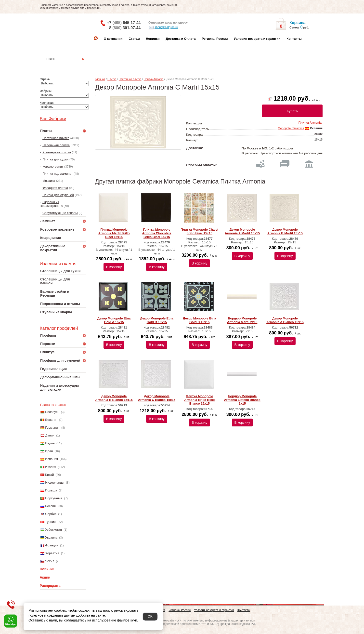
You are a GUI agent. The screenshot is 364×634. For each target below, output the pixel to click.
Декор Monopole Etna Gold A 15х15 (114, 320)
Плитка (112, 79)
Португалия (54, 498)
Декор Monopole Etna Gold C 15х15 (199, 320)
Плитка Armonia (154, 79)
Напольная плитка (56, 145)
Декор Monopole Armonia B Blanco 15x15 (114, 398)
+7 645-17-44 (124, 23)
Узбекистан (53, 530)
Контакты (294, 39)
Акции (45, 577)
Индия (50, 443)
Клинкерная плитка (57, 152)
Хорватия (52, 553)
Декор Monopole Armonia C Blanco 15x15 (157, 398)
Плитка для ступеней (58, 195)
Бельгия (51, 420)
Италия (51, 467)
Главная (100, 79)
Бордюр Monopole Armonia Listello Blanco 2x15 (242, 400)
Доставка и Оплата (181, 39)
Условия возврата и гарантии (257, 39)
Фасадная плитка (55, 188)
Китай (49, 475)
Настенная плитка (68, 66)
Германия (52, 428)
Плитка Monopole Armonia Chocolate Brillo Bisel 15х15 (157, 233)
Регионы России (215, 39)
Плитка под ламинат (58, 174)
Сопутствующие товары (60, 213)
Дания (50, 435)
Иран (49, 451)
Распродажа (50, 586)
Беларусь (52, 412)
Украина (51, 537)
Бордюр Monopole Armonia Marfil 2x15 (242, 320)
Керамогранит (53, 166)
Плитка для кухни (55, 159)
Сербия (51, 514)
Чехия (50, 561)
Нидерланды (55, 482)
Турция (50, 522)
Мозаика (49, 181)
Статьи (134, 39)
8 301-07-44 (125, 28)
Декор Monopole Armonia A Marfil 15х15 (242, 231)
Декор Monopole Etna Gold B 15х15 (157, 320)
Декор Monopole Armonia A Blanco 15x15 (285, 320)
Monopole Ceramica (291, 128)
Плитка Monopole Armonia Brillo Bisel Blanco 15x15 (199, 400)
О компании (113, 39)
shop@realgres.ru (163, 27)
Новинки (153, 39)
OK (150, 616)
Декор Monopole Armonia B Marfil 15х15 (285, 231)
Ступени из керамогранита (52, 204)
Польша (51, 490)
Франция (52, 545)
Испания (52, 459)
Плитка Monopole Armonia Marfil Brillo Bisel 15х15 (114, 233)
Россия (50, 506)
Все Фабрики (53, 119)
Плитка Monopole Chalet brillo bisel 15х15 (199, 231)
